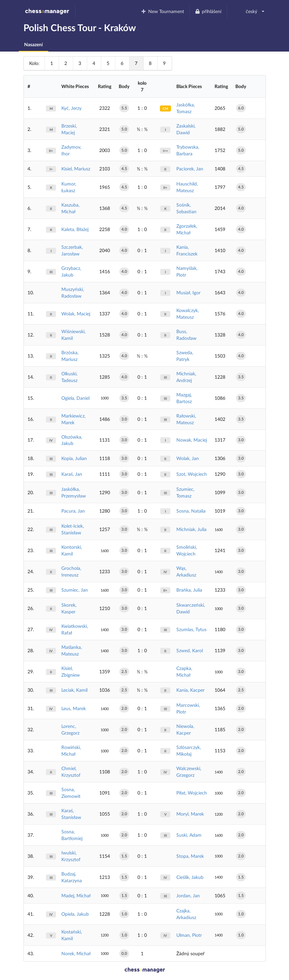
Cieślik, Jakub (190, 877)
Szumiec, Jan (75, 590)
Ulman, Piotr (189, 935)
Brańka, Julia (189, 590)
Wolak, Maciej (76, 314)
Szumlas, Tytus (191, 629)
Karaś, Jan (72, 474)
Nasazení (34, 44)
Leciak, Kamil (74, 690)
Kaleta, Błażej (75, 229)
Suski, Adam (189, 835)
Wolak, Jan (188, 458)
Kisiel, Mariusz (76, 169)
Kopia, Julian (74, 458)
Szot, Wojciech (192, 474)
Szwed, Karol (190, 650)
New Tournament (162, 11)
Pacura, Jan (73, 511)
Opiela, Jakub (75, 914)
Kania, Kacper (190, 690)
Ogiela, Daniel (75, 398)
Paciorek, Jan (190, 169)
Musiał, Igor (188, 292)
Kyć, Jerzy (71, 108)
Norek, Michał (76, 953)
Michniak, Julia (191, 529)
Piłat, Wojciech (192, 793)
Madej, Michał (76, 895)
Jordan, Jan (188, 895)
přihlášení (208, 11)
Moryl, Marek (190, 814)
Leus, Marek (74, 708)
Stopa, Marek (190, 856)
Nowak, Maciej (192, 440)
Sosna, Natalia (191, 511)
